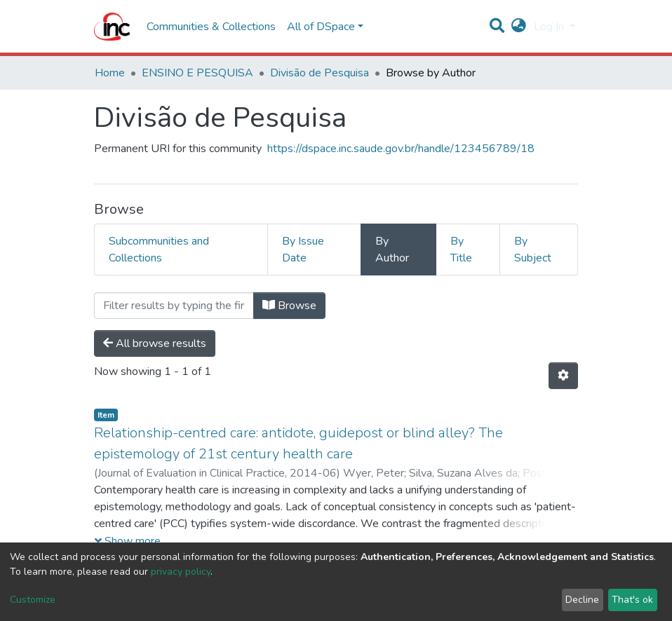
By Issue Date (303, 250)
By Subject (533, 250)
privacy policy (181, 572)
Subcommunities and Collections (159, 250)
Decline (582, 600)
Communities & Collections (211, 27)
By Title (461, 250)
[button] (519, 27)
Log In (550, 27)
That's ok (632, 600)
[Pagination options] (563, 376)
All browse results (155, 343)
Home (110, 73)
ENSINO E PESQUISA (197, 73)
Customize (33, 600)
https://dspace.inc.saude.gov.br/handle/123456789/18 (401, 149)
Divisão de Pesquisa (320, 73)
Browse (289, 306)
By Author (392, 250)
